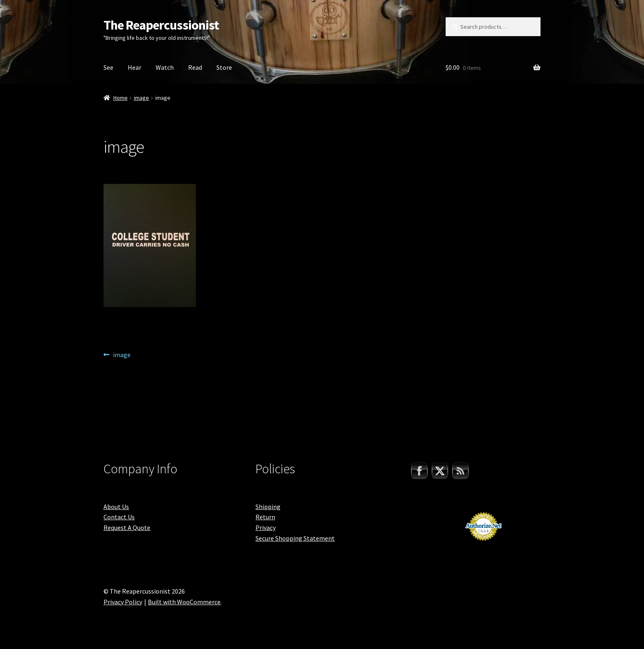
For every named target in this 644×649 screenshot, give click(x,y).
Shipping (268, 507)
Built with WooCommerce (184, 602)
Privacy (266, 527)
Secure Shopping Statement (295, 538)
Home (121, 98)
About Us (116, 507)
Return (265, 517)
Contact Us (119, 517)
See (108, 67)
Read (195, 67)
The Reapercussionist (161, 25)
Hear (135, 67)
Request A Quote (127, 527)
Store (224, 67)
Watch (165, 67)
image (141, 98)
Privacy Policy (123, 602)
